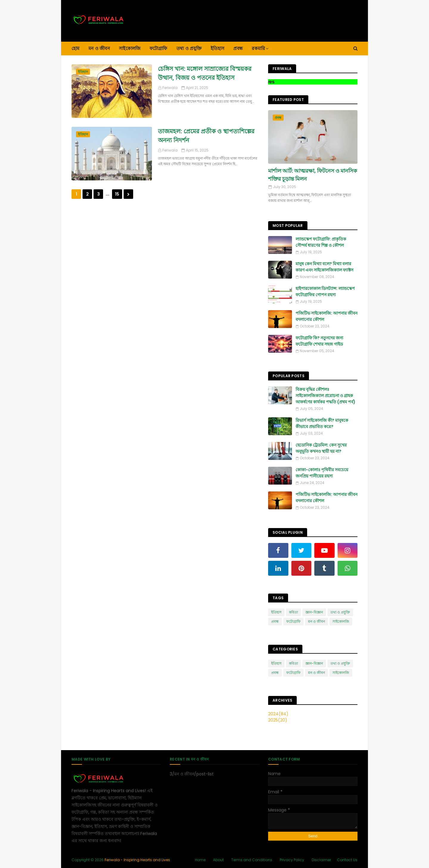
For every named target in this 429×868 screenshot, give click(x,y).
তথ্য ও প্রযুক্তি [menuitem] (189, 48)
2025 (278, 720)
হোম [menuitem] (76, 48)
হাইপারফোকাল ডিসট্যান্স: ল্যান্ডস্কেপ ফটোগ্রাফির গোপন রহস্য (325, 292)
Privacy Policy (292, 860)
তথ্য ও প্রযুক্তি (340, 612)
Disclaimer (321, 860)
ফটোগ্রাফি (293, 621)
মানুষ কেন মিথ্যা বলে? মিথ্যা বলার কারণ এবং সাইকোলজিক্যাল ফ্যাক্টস (324, 267)
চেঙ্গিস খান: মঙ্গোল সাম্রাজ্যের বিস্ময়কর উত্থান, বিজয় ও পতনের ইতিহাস (205, 73)
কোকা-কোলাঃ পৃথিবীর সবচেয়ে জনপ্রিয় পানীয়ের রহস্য (322, 473)
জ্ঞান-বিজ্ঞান (314, 612)
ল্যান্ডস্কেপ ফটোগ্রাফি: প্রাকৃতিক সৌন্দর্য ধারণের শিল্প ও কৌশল (321, 242)
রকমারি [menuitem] (258, 48)
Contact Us (347, 860)
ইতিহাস (276, 612)
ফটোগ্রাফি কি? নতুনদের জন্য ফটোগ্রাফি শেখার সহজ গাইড (319, 341)
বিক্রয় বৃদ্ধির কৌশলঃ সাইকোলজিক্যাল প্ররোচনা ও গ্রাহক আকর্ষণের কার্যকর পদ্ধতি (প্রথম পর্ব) (325, 396)
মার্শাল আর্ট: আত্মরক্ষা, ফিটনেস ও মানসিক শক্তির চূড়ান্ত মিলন (313, 175)
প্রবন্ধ (275, 621)
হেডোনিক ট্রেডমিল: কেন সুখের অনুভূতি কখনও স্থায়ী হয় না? (321, 448)
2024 (278, 714)
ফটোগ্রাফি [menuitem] (158, 48)
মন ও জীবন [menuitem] (99, 48)
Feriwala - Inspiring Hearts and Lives (137, 860)
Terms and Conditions (252, 860)
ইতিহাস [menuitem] (217, 48)
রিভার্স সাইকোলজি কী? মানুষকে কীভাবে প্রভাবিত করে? (322, 423)
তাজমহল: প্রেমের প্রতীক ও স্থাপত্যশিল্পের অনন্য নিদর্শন (206, 136)
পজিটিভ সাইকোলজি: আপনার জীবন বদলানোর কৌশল (327, 316)
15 (117, 194)
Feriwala (170, 88)
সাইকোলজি (341, 621)
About (218, 860)
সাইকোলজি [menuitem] (130, 48)
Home (200, 860)
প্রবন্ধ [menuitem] (238, 48)
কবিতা (293, 612)
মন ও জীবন (317, 621)
